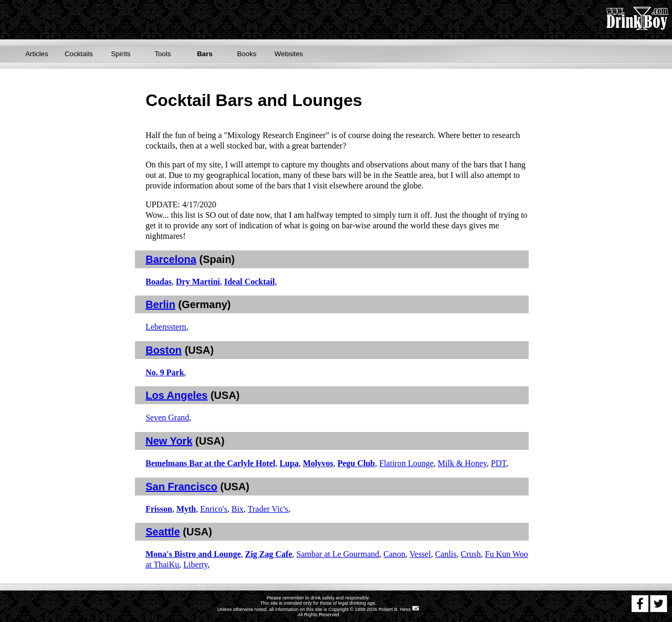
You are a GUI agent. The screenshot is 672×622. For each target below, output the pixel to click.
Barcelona (171, 259)
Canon (394, 554)
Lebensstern (166, 327)
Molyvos (318, 463)
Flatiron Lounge (406, 463)
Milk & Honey (462, 463)
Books (246, 54)
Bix (238, 509)
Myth (186, 509)
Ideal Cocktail (249, 282)
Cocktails (79, 54)
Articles (37, 54)
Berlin (160, 304)
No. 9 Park (165, 372)
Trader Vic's (268, 509)
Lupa (289, 463)
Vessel (420, 554)
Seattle (163, 532)
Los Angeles (176, 395)
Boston (164, 350)
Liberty (195, 565)
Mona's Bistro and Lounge (193, 554)
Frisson (159, 509)
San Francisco (181, 487)
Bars (205, 54)
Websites (289, 54)
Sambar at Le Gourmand (338, 554)
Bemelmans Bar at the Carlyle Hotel (210, 463)
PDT (498, 463)
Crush (471, 554)
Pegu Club (356, 463)
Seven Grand (167, 418)
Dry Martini (198, 282)
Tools (162, 54)
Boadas (159, 282)
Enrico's (214, 509)
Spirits (120, 54)
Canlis (446, 554)
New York (169, 441)
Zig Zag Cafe (269, 554)
